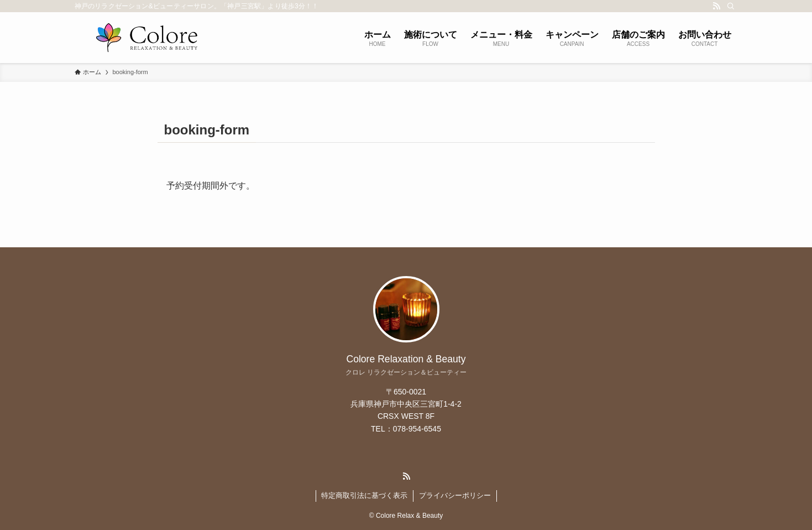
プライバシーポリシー (455, 495)
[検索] (731, 6)
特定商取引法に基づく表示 (364, 495)
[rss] (716, 6)
